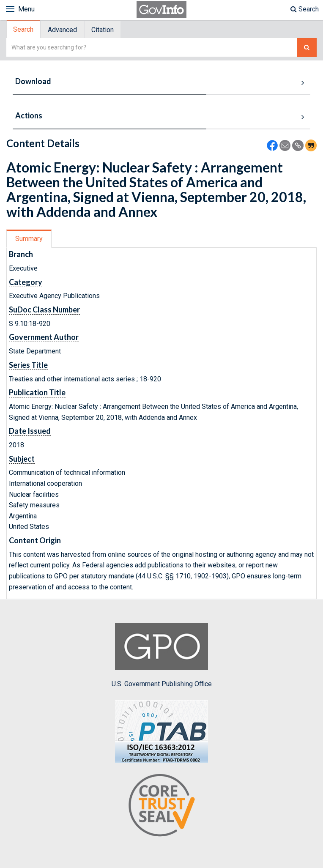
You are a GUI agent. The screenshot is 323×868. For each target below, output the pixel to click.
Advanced (62, 30)
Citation (103, 30)
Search (305, 9)
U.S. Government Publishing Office (162, 655)
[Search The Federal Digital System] (307, 48)
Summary (29, 239)
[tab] (24, 29)
